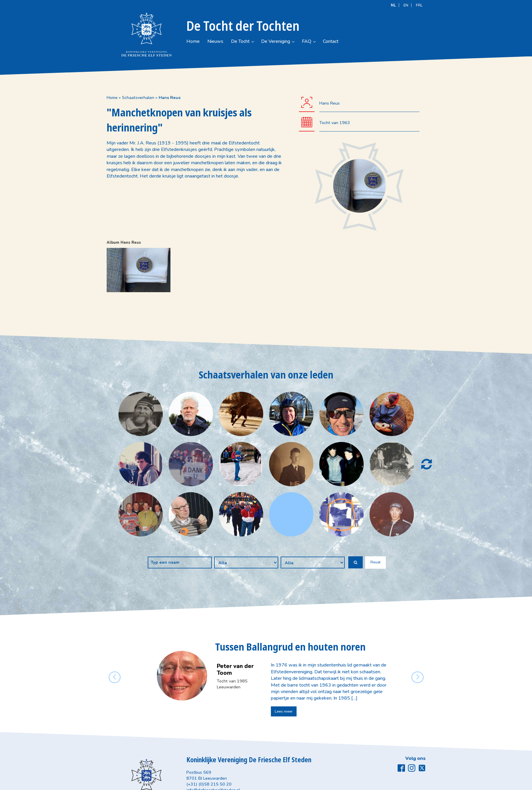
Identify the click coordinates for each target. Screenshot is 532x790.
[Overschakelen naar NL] (393, 5)
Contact (387, 41)
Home (196, 41)
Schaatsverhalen (138, 97)
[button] (356, 562)
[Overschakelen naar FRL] (419, 5)
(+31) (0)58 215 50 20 (209, 784)
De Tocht (260, 41)
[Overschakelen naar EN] (406, 5)
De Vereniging (310, 41)
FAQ (354, 41)
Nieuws (226, 41)
